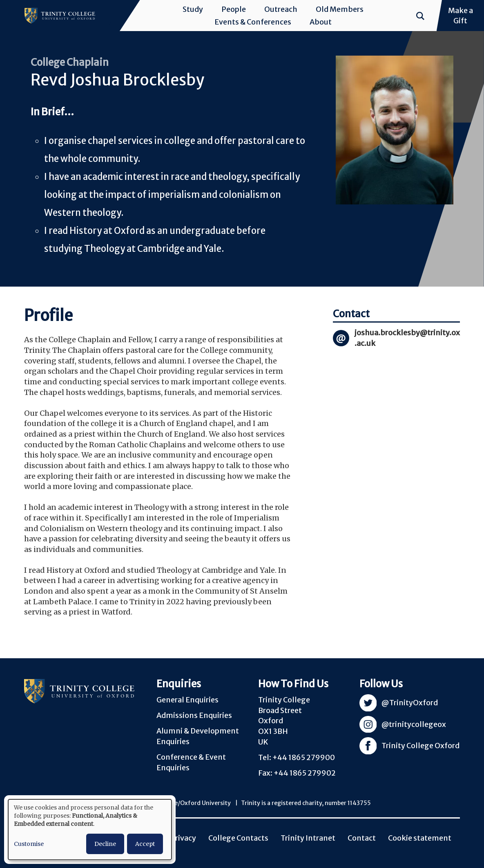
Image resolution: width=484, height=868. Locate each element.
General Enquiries (187, 700)
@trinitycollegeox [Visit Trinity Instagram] (414, 724)
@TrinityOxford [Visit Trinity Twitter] (410, 703)
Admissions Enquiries (194, 715)
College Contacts (238, 838)
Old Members (340, 9)
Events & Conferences (253, 22)
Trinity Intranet (308, 838)
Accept (145, 844)
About (321, 22)
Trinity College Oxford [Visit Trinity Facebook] (420, 746)
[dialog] (90, 830)
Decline (105, 844)
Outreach (281, 9)
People (234, 9)
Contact (362, 838)
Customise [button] (29, 844)
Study (193, 9)
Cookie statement (420, 838)
